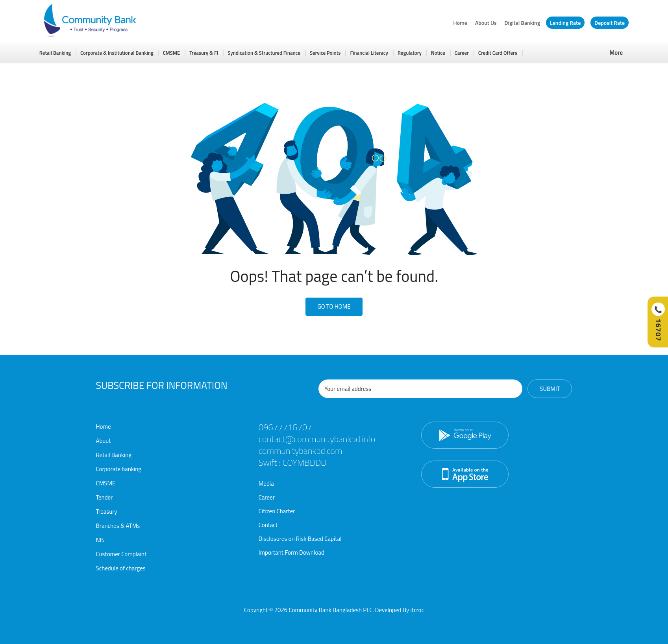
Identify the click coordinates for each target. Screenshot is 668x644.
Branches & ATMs (118, 526)
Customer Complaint (121, 554)
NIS (100, 540)
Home (460, 23)
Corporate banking (119, 469)
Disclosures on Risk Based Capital (300, 539)
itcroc (417, 610)
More (616, 53)
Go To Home (334, 306)
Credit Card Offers (498, 53)
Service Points (325, 53)
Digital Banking (522, 23)
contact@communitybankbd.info (317, 439)
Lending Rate (565, 23)
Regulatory (410, 53)
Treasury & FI (204, 53)
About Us (486, 23)
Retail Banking (55, 53)
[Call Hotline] (658, 322)
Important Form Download (291, 552)
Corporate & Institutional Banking (117, 53)
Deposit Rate (610, 23)
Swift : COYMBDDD (293, 463)
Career (462, 53)
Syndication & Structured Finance (264, 53)
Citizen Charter (277, 511)
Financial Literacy (369, 53)
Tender (105, 497)
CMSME (171, 53)
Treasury (107, 512)
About (104, 441)
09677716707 (285, 427)
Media (266, 484)
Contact (268, 525)
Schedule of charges (121, 568)
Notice (438, 53)
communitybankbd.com (300, 451)
